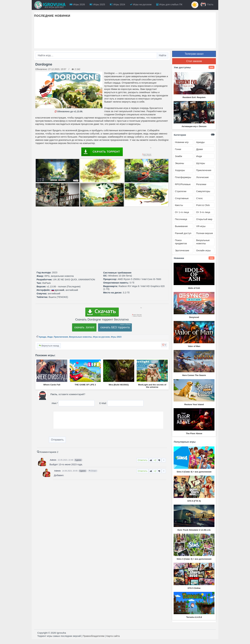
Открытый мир (204, 219)
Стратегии (181, 191)
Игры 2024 (118, 4)
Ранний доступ (183, 233)
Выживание (181, 226)
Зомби (178, 156)
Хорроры (180, 170)
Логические (202, 177)
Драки (199, 149)
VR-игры (201, 226)
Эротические (182, 250)
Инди (50, 337)
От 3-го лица (203, 212)
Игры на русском (141, 4)
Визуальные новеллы (81, 337)
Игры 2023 (116, 337)
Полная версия (204, 233)
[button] (164, 345)
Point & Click (203, 205)
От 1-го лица (182, 212)
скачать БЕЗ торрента (115, 327)
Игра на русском (101, 337)
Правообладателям (94, 636)
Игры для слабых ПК (169, 4)
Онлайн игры (203, 250)
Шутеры (200, 163)
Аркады (200, 142)
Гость (207, 4)
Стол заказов (194, 61)
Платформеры (183, 177)
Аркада (42, 337)
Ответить (143, 460)
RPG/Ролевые (183, 184)
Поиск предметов (181, 242)
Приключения (61, 337)
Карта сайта (113, 636)
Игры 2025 (97, 4)
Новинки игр (182, 142)
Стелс (199, 198)
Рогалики (201, 184)
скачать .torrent (84, 327)
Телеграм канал (194, 54)
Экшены (179, 163)
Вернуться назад (49, 346)
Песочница (181, 219)
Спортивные (182, 198)
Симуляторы (203, 191)
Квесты (179, 205)
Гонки (178, 149)
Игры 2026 (77, 4)
